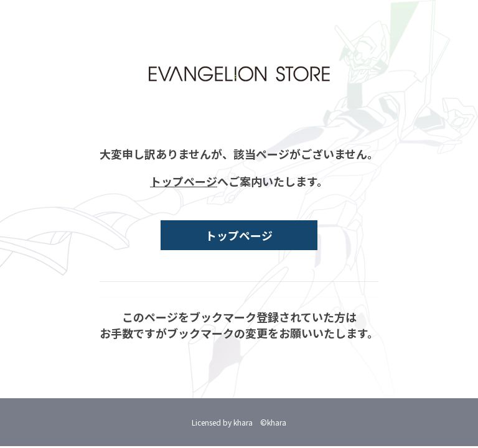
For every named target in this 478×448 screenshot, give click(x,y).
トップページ (184, 181)
